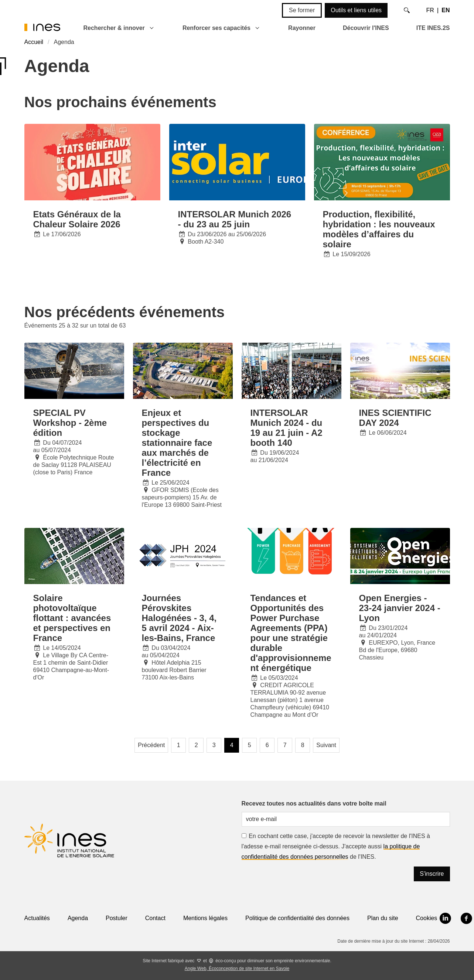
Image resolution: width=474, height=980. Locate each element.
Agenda (78, 918)
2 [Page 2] (196, 745)
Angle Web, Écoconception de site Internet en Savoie (237, 969)
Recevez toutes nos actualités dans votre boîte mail (314, 803)
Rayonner (302, 28)
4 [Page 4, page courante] (232, 745)
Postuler (117, 918)
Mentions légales (205, 918)
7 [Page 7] (285, 745)
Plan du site (383, 918)
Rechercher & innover (114, 28)
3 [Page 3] (214, 745)
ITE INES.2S (433, 28)
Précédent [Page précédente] (151, 745)
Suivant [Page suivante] (326, 745)
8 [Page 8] (303, 745)
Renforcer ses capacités (216, 28)
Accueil (34, 42)
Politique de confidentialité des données (297, 918)
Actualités (37, 918)
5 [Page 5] (250, 745)
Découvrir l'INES (366, 28)
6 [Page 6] (267, 745)
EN (446, 10)
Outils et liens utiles (356, 10)
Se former (302, 10)
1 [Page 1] (179, 745)
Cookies (427, 918)
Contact (155, 918)
